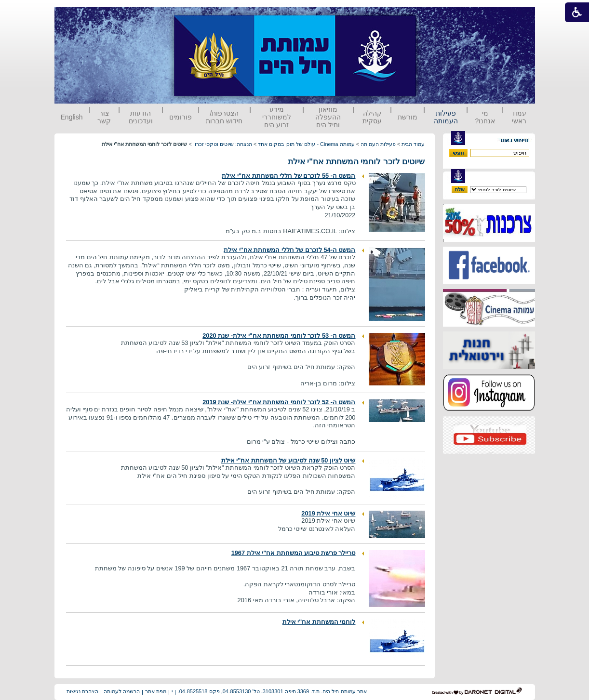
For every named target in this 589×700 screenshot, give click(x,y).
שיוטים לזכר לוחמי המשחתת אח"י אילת (356, 162)
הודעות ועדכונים (141, 117)
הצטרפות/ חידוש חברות (224, 117)
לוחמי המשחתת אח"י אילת (319, 622)
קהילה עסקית (372, 117)
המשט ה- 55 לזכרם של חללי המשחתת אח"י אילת (288, 176)
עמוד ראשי (519, 117)
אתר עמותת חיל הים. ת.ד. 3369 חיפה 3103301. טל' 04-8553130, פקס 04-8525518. (272, 691)
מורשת (408, 117)
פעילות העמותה (446, 117)
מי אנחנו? (485, 117)
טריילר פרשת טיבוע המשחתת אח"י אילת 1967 (294, 553)
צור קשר (104, 117)
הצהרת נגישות (82, 691)
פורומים (181, 117)
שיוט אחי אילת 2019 (328, 513)
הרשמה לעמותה (122, 691)
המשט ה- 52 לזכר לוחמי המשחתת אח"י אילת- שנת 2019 (279, 402)
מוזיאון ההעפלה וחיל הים (328, 117)
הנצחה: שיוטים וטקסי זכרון (223, 144)
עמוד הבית (413, 144)
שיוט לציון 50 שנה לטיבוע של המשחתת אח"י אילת (288, 460)
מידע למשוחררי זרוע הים (277, 117)
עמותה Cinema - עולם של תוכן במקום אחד (306, 144)
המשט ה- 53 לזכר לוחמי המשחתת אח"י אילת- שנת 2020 (279, 336)
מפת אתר (156, 691)
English (72, 117)
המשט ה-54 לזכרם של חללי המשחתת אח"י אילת (289, 250)
